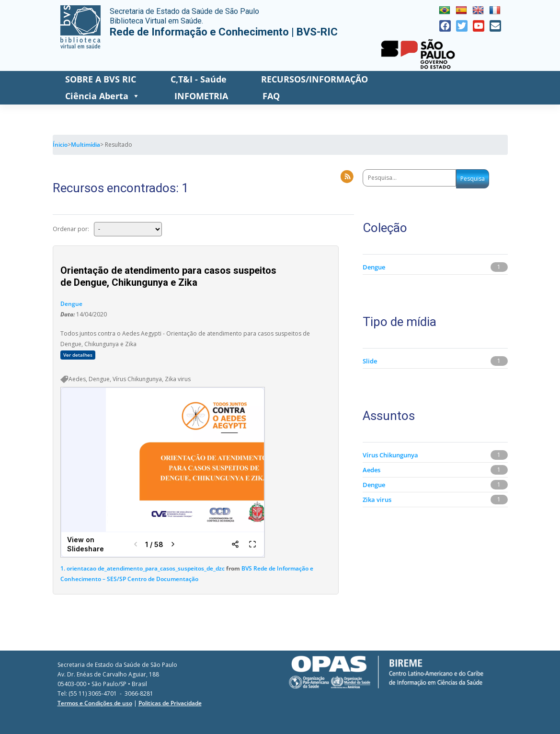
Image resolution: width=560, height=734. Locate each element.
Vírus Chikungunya (390, 455)
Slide (370, 361)
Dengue (71, 304)
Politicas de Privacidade (170, 703)
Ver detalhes (78, 355)
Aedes (371, 470)
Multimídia (86, 145)
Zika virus (377, 500)
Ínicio (60, 145)
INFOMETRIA (201, 96)
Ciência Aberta (103, 96)
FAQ (271, 96)
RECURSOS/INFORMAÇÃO (314, 79)
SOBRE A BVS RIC (101, 79)
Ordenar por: (71, 229)
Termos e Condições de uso (95, 703)
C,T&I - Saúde (199, 79)
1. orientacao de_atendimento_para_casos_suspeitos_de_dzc (143, 568)
